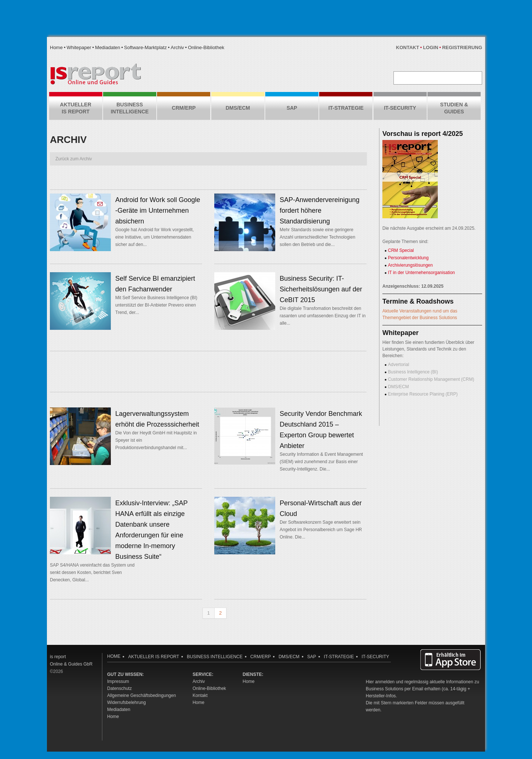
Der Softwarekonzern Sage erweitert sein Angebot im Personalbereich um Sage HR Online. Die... (321, 530)
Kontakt (408, 47)
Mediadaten (108, 47)
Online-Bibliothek (206, 47)
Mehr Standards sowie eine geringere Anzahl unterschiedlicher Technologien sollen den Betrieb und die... (318, 237)
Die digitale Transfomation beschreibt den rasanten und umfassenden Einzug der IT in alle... (323, 316)
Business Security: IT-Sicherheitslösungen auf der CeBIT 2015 (321, 289)
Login (431, 47)
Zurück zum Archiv (74, 159)
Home (56, 47)
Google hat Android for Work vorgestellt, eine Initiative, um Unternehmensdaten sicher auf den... (155, 237)
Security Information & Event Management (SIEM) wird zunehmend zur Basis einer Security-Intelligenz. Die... (321, 462)
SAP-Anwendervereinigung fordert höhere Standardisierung (320, 211)
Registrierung (462, 47)
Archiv (177, 47)
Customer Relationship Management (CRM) (431, 379)
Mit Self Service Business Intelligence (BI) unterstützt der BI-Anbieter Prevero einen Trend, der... (156, 305)
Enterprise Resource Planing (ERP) (423, 394)
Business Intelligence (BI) (413, 372)
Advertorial (398, 365)
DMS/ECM (398, 387)
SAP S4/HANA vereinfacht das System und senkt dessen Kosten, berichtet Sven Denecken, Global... (92, 572)
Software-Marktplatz (146, 47)
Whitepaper (79, 47)
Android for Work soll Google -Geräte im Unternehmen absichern (158, 211)
